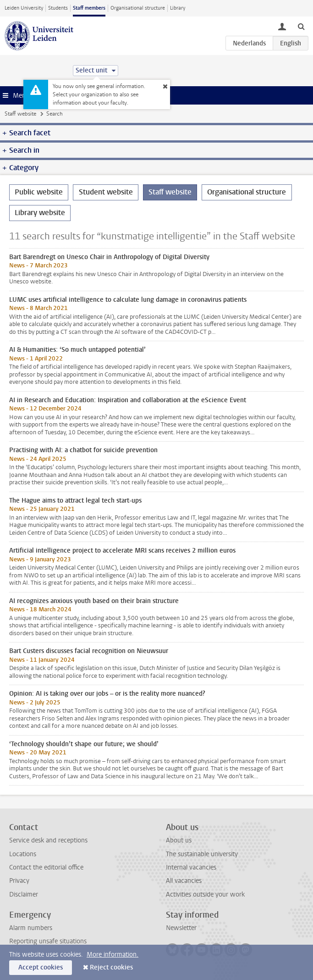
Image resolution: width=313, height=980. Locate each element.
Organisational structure (138, 8)
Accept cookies (41, 967)
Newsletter (181, 928)
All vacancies (184, 881)
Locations (23, 854)
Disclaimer (24, 894)
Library (178, 8)
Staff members (89, 8)
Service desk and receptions (48, 840)
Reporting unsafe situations (48, 941)
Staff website (20, 114)
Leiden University (24, 8)
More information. (113, 955)
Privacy (19, 881)
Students (58, 8)
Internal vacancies (191, 867)
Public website (39, 192)
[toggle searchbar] (301, 26)
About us (179, 840)
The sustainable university (202, 854)
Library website (40, 213)
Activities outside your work (205, 894)
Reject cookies (111, 967)
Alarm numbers (31, 928)
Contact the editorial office (46, 867)
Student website (106, 192)
